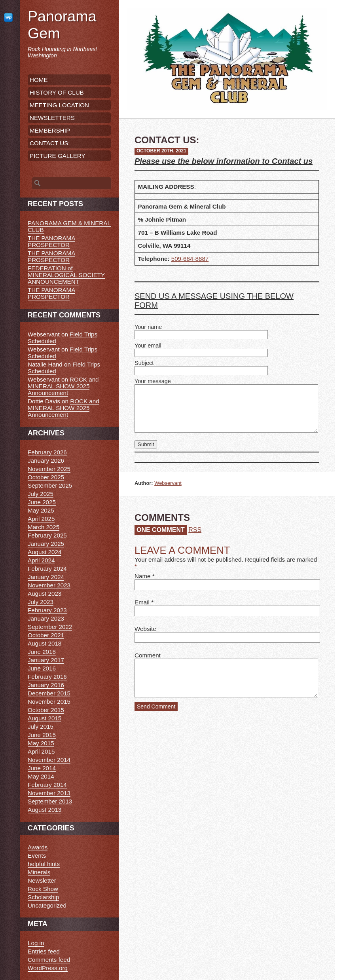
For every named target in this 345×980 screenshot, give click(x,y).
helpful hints (44, 864)
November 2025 (49, 469)
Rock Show (43, 889)
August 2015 (45, 718)
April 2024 (41, 560)
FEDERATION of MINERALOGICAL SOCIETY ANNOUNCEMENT (66, 275)
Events (37, 856)
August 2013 (45, 810)
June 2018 (42, 652)
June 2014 (42, 768)
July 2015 (41, 726)
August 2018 (45, 643)
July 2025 (41, 494)
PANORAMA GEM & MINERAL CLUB (69, 226)
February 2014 (47, 785)
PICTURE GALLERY (58, 156)
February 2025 (47, 535)
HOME (39, 80)
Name (143, 576)
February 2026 (47, 452)
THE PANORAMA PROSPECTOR (51, 241)
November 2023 (49, 585)
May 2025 (41, 510)
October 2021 (46, 635)
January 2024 (46, 577)
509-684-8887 (190, 259)
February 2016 (47, 677)
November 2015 (49, 702)
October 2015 (46, 710)
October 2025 (46, 477)
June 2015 (42, 735)
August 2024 (45, 552)
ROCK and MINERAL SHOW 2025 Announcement (63, 386)
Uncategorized (47, 905)
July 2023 (41, 602)
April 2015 (41, 751)
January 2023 (46, 618)
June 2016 (42, 668)
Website (145, 629)
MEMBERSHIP (50, 130)
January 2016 (46, 685)
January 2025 (46, 544)
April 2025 (41, 519)
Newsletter (42, 880)
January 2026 (46, 461)
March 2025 (44, 527)
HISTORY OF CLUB (57, 92)
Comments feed (49, 960)
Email (142, 602)
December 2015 (49, 693)
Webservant (168, 483)
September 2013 (50, 801)
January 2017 (46, 660)
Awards (38, 847)
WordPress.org (48, 968)
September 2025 (50, 485)
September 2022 (50, 627)
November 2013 (49, 793)
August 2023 (45, 594)
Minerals (39, 872)
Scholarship (43, 897)
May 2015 (41, 743)
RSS (195, 530)
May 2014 (41, 776)
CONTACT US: (50, 143)
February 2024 (47, 569)
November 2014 (49, 760)
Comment (148, 655)
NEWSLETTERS (52, 118)
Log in (36, 943)
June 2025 (42, 502)
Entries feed (44, 951)
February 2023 (47, 610)
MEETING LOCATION (59, 105)
